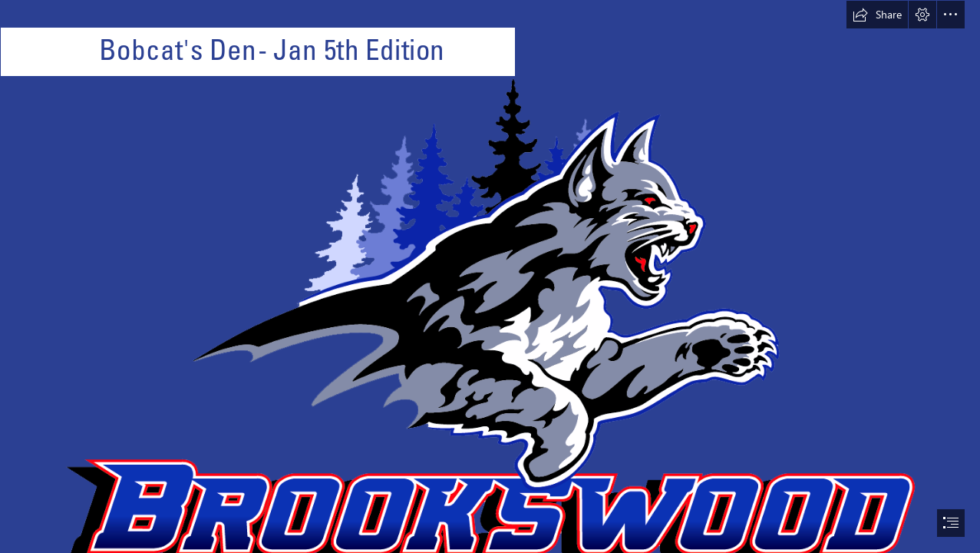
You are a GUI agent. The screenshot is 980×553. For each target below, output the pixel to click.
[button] (877, 15)
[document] (490, 276)
